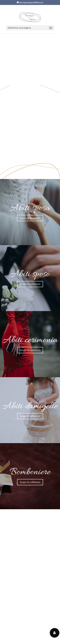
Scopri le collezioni (30, 218)
